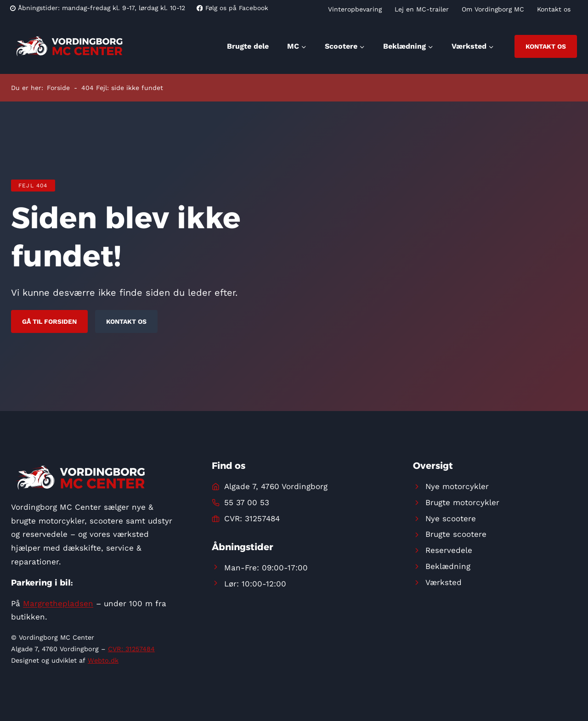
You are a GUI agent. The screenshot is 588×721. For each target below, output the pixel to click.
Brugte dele (248, 46)
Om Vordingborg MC (493, 9)
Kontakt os (554, 9)
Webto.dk (103, 660)
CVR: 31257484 (131, 649)
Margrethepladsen (58, 603)
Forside (58, 88)
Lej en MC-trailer (422, 9)
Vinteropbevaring (355, 9)
